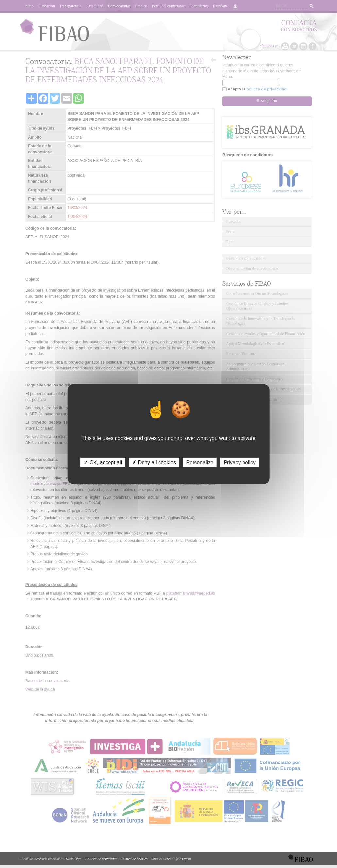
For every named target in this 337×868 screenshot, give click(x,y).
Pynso (186, 859)
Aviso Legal (74, 859)
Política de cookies (134, 859)
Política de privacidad (101, 859)
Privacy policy (240, 462)
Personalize (200, 462)
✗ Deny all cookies (154, 462)
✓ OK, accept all (103, 462)
